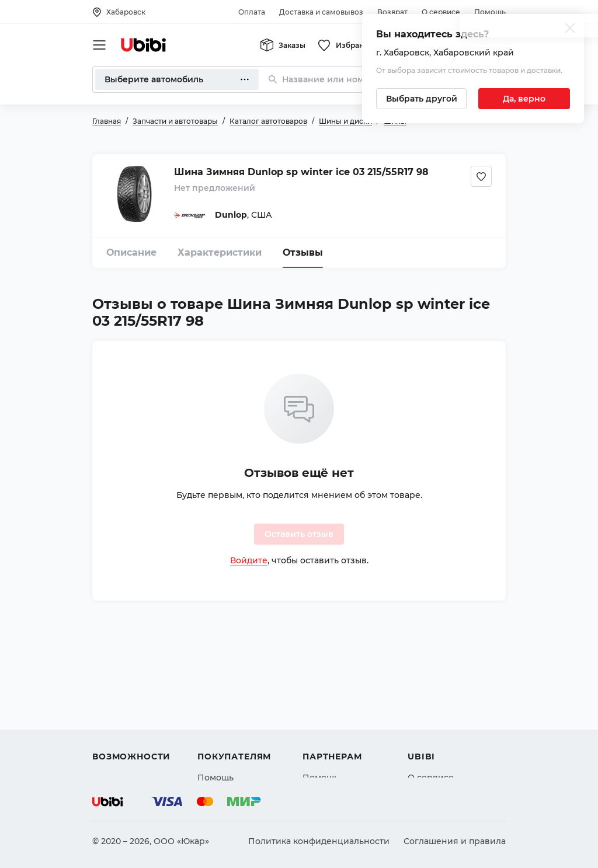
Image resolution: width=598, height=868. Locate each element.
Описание (131, 252)
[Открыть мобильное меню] (99, 45)
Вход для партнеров (347, 728)
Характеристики (220, 252)
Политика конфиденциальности (319, 841)
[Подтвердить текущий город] (524, 99)
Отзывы (303, 252)
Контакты (428, 707)
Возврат (392, 12)
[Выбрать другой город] (421, 99)
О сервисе (441, 12)
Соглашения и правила (455, 841)
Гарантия (218, 749)
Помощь (490, 12)
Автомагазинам (337, 707)
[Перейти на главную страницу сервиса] (144, 45)
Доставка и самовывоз (321, 12)
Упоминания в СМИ (451, 749)
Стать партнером (340, 749)
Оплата (252, 12)
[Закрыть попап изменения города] (570, 29)
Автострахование (131, 707)
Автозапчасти (122, 686)
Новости (426, 728)
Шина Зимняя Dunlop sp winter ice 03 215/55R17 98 (301, 172)
